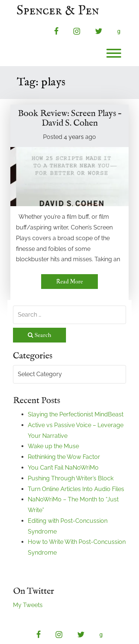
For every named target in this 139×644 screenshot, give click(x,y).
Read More (69, 282)
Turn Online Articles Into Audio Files (76, 489)
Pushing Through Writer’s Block (71, 478)
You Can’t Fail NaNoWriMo (63, 468)
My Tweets (28, 605)
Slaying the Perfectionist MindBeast (76, 414)
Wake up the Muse (53, 446)
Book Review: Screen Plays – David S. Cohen (70, 118)
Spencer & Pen (58, 11)
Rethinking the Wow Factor (64, 457)
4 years (74, 137)
